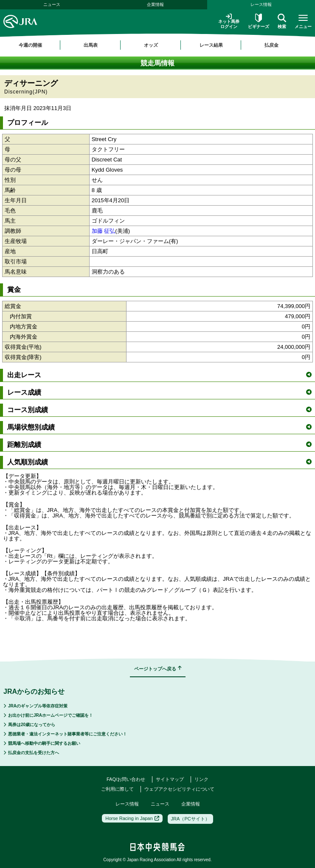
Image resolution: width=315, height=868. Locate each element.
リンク (201, 779)
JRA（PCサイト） (190, 819)
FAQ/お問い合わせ (126, 779)
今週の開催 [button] (30, 45)
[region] (157, 45)
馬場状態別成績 (159, 427)
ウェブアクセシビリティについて (179, 789)
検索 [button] (282, 21)
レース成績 (159, 392)
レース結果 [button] (211, 45)
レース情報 (261, 4)
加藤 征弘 (104, 231)
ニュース (52, 4)
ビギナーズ (259, 21)
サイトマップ (170, 779)
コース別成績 (159, 410)
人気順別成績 (159, 462)
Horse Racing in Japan (132, 818)
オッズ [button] (151, 45)
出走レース (159, 375)
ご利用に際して (117, 789)
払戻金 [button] (271, 45)
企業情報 (155, 4)
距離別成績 (159, 445)
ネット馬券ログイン (229, 21)
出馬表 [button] (91, 45)
